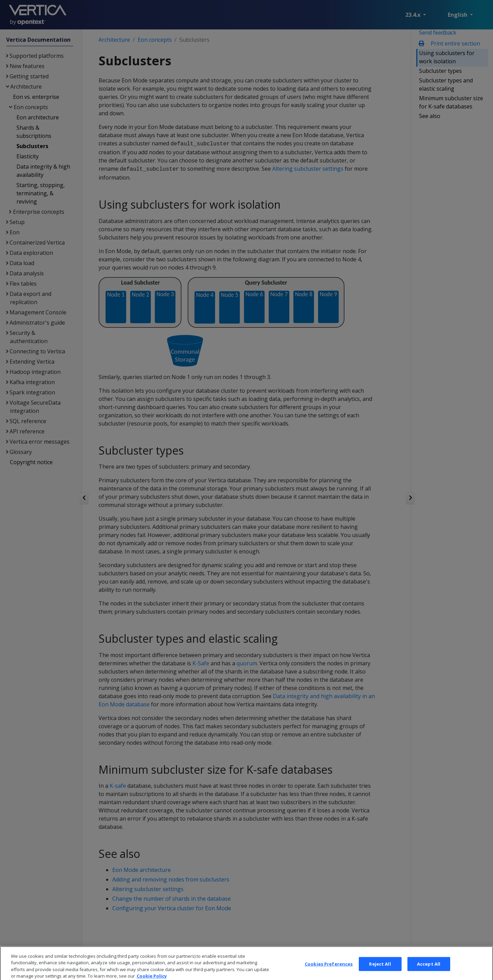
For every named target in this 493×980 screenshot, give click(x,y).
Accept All (429, 969)
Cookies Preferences (329, 969)
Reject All (380, 969)
